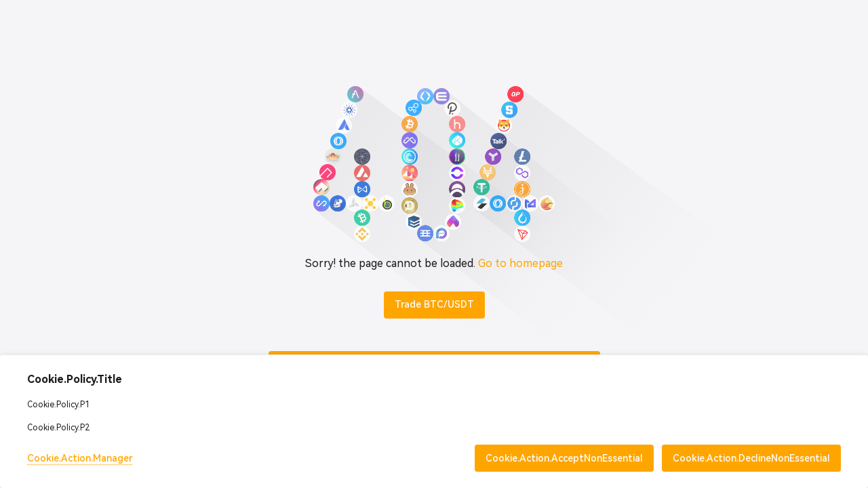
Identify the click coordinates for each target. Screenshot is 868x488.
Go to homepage (520, 263)
